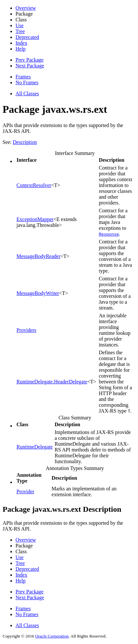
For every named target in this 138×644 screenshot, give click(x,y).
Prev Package (30, 60)
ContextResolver (34, 185)
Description (25, 142)
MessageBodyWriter (38, 293)
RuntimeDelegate (35, 447)
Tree (20, 31)
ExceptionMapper (35, 219)
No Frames (27, 82)
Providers (26, 330)
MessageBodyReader (38, 256)
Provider (25, 492)
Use (20, 25)
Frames (23, 77)
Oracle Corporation (52, 636)
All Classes (27, 94)
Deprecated (27, 37)
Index (21, 43)
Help (21, 49)
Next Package (30, 66)
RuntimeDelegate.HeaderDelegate (52, 382)
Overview (26, 8)
